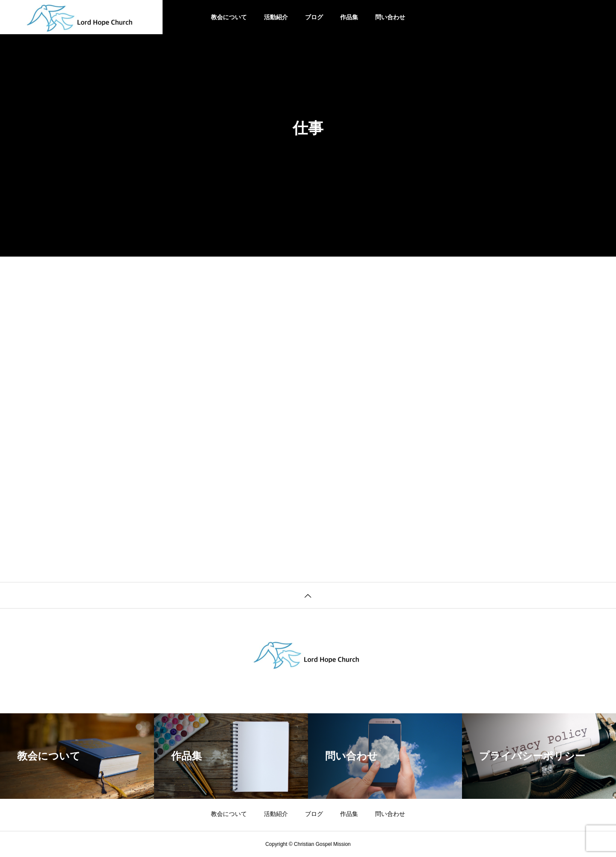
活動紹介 (276, 17)
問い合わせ (390, 17)
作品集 (349, 17)
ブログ (314, 17)
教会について (229, 17)
